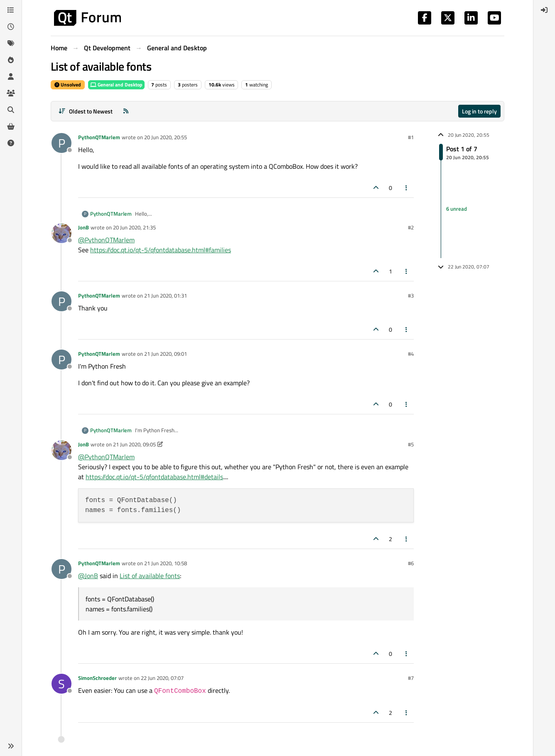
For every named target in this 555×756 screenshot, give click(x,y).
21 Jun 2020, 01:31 (166, 296)
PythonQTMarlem (99, 137)
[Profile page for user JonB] (61, 233)
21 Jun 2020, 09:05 (134, 444)
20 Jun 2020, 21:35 (134, 227)
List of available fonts (150, 576)
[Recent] (11, 27)
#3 (411, 296)
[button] (11, 746)
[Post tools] (407, 188)
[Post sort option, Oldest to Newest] (85, 111)
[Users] (11, 76)
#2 (411, 227)
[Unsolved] (11, 143)
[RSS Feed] (126, 111)
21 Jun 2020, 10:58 (166, 563)
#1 (411, 137)
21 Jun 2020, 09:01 (166, 354)
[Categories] (11, 10)
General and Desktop (116, 85)
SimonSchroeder (97, 678)
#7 (411, 678)
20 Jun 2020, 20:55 (166, 137)
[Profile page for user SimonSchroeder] (61, 684)
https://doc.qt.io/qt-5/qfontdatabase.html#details (154, 477)
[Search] (11, 110)
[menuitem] (544, 10)
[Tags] (11, 43)
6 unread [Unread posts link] (457, 209)
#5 (411, 444)
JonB (83, 227)
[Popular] (11, 60)
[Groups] (11, 93)
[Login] (544, 10)
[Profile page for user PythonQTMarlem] (61, 143)
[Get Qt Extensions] (11, 126)
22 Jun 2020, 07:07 (162, 678)
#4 (411, 354)
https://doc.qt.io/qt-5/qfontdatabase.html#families (161, 250)
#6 (411, 563)
